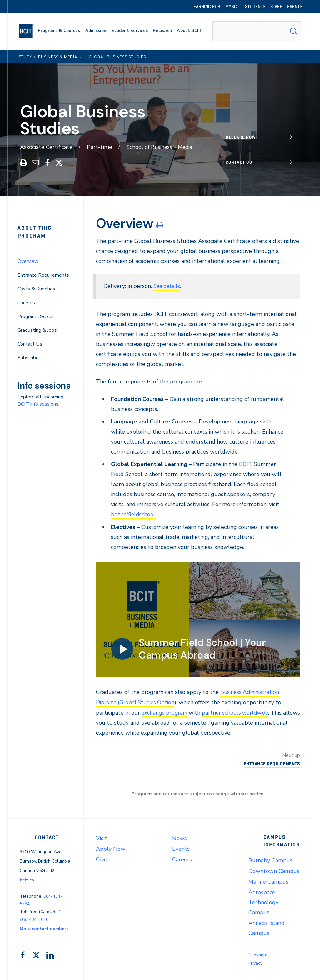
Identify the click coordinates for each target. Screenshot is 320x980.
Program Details (36, 316)
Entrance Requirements (43, 275)
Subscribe (28, 358)
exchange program (165, 712)
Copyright (258, 954)
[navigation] (29, 31)
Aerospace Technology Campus (263, 901)
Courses (26, 303)
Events (181, 848)
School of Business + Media (161, 147)
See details (168, 286)
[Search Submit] (294, 31)
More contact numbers (44, 928)
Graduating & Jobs (37, 330)
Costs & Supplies (36, 289)
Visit (102, 837)
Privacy (255, 962)
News (180, 837)
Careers (182, 859)
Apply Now (111, 848)
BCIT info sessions (38, 404)
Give (102, 859)
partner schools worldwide (239, 712)
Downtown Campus (274, 870)
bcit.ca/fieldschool (134, 514)
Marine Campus (268, 881)
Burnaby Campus (270, 859)
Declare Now (241, 137)
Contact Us (239, 162)
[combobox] (257, 31)
